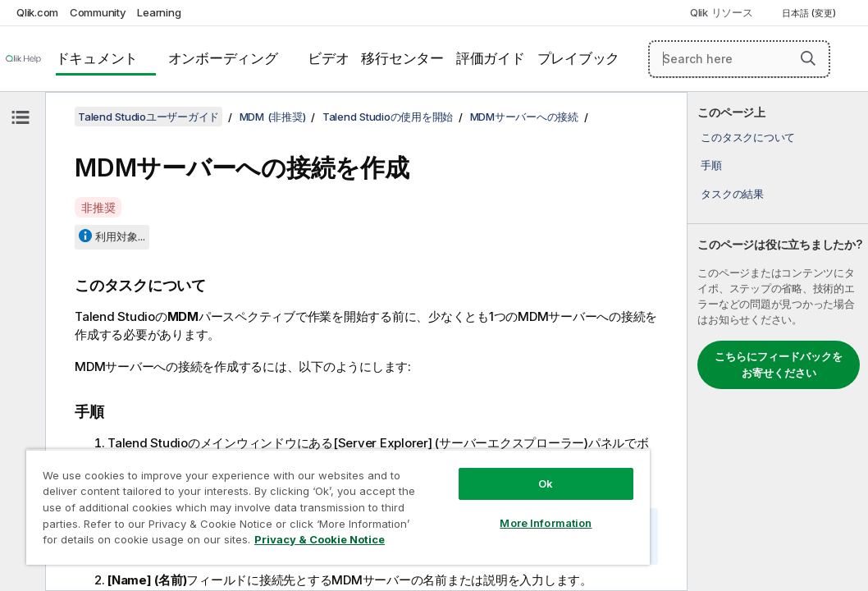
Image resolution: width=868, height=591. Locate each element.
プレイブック (579, 58)
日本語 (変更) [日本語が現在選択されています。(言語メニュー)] (810, 13)
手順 (711, 165)
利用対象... (120, 236)
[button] (808, 58)
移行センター (402, 58)
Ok (444, 455)
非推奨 (98, 207)
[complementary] (778, 341)
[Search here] (739, 59)
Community (98, 12)
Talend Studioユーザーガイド (148, 117)
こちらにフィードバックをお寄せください (779, 364)
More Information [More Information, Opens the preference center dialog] (444, 494)
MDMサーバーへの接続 (524, 117)
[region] (278, 492)
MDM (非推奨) (273, 117)
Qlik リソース (722, 12)
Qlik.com (37, 12)
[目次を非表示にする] (21, 117)
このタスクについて (748, 137)
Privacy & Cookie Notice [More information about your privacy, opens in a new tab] (138, 543)
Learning (159, 12)
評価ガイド (491, 58)
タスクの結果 (732, 194)
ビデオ (328, 58)
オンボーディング (223, 58)
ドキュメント (97, 58)
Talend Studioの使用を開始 (388, 117)
